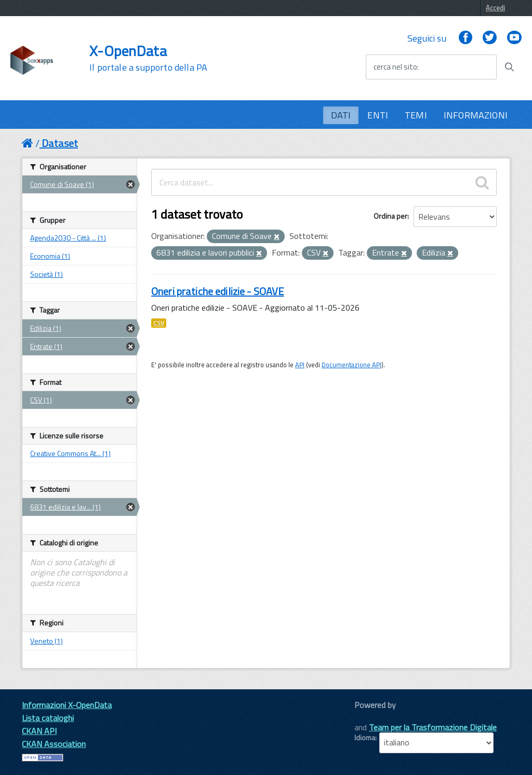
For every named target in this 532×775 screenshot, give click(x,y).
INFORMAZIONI (476, 115)
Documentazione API (351, 365)
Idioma (365, 738)
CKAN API (39, 731)
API (300, 365)
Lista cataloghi (48, 718)
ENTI (378, 115)
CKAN (372, 717)
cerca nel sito (395, 67)
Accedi (495, 8)
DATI (341, 115)
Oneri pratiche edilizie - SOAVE (217, 291)
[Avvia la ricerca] (509, 67)
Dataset (60, 143)
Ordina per (390, 216)
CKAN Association (54, 744)
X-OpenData (148, 58)
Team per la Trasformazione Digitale (433, 727)
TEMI (416, 115)
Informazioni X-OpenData (67, 705)
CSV (159, 323)
